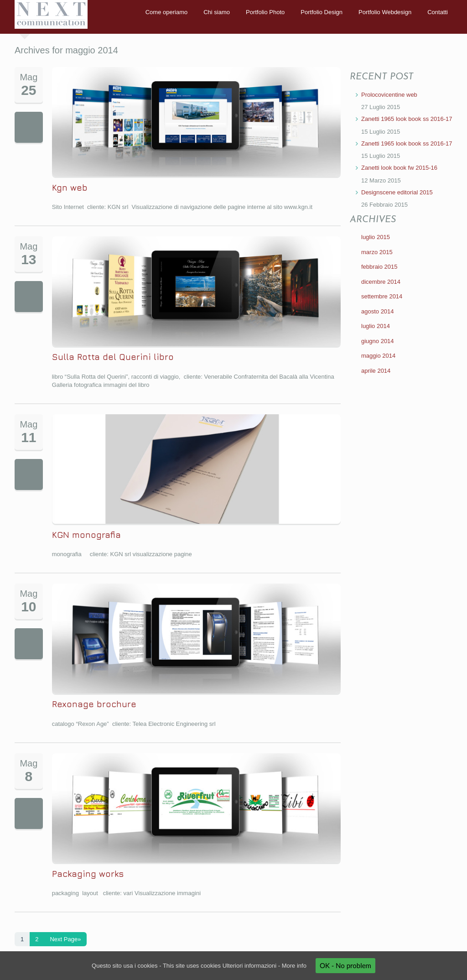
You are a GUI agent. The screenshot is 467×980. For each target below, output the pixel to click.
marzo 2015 (377, 252)
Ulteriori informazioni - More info (265, 966)
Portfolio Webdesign (385, 12)
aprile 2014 (376, 371)
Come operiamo (167, 12)
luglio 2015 (376, 237)
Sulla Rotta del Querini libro (113, 357)
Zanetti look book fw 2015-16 (399, 168)
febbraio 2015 (379, 267)
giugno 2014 (378, 341)
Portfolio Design (322, 12)
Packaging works (88, 874)
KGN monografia (86, 535)
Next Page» (65, 939)
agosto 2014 (378, 311)
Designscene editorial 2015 (397, 192)
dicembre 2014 (381, 282)
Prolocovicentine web (389, 95)
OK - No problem (345, 965)
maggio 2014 (378, 356)
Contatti (438, 12)
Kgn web (70, 188)
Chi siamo (217, 12)
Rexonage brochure (94, 704)
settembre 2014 (382, 296)
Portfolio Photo (265, 12)
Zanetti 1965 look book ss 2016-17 (407, 119)
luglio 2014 (376, 326)
